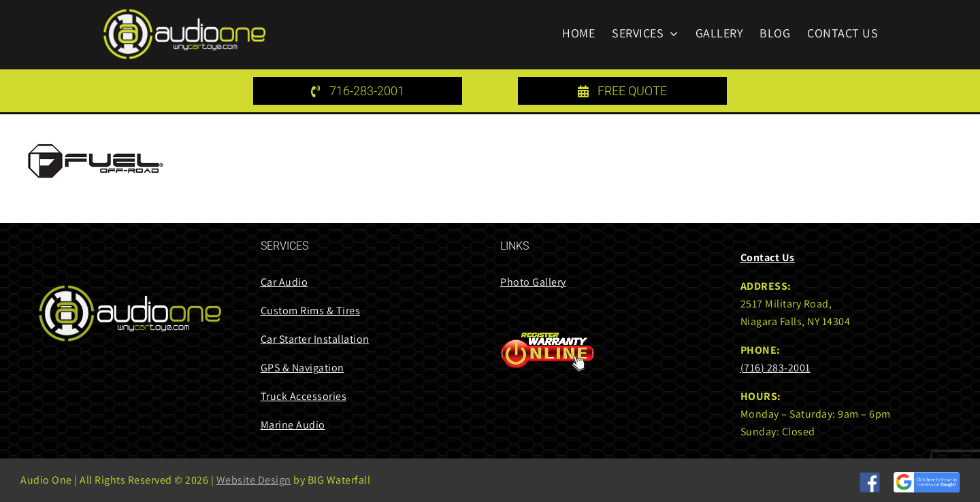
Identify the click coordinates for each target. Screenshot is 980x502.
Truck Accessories (304, 396)
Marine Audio (293, 425)
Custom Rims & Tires (311, 311)
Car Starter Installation (315, 339)
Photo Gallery (533, 282)
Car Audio (284, 282)
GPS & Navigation (303, 368)
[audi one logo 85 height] (184, 13)
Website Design (254, 480)
